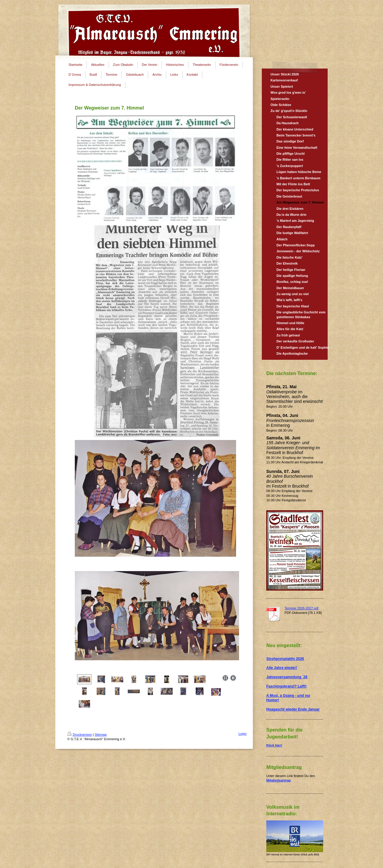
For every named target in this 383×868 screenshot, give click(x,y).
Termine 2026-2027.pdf (301, 608)
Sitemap (101, 735)
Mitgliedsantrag (278, 780)
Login (243, 734)
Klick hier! (274, 745)
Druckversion (80, 735)
